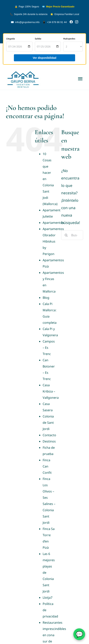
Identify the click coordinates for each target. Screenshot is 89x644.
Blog (46, 298)
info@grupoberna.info (25, 22)
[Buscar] (66, 235)
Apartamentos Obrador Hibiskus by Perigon (53, 241)
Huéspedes (69, 39)
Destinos (49, 441)
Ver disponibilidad (44, 58)
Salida (38, 39)
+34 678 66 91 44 (55, 22)
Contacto (49, 435)
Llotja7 (48, 598)
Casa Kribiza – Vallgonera (51, 391)
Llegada (11, 39)
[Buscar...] (72, 235)
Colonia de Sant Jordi (48, 423)
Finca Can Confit (47, 466)
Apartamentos (53, 223)
